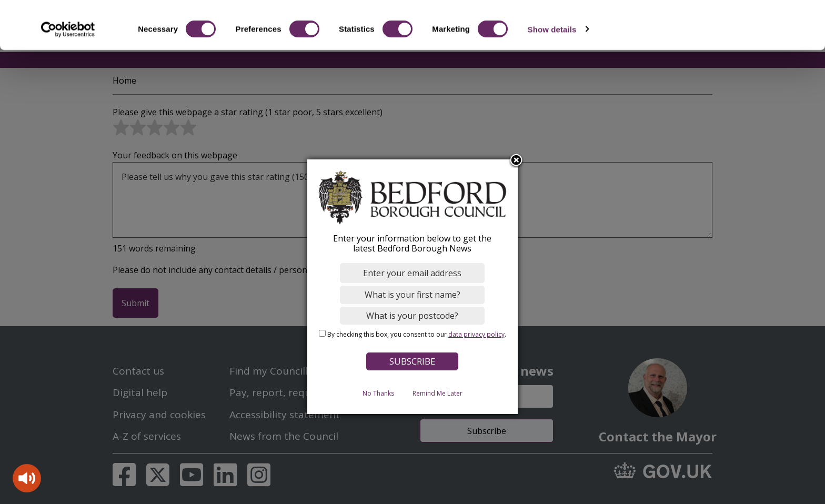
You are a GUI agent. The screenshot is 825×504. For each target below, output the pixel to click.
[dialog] (413, 286)
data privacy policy (476, 334)
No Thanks (378, 393)
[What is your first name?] (413, 295)
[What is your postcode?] (413, 315)
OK (737, 26)
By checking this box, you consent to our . (417, 334)
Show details (552, 72)
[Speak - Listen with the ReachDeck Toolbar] (27, 478)
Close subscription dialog (517, 160)
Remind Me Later (437, 393)
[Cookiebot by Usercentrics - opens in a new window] (68, 73)
